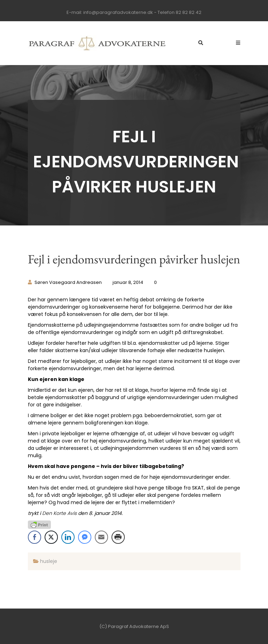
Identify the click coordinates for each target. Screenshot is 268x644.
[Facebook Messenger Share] (85, 537)
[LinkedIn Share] (68, 537)
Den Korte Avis (59, 513)
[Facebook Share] (35, 537)
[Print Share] (118, 537)
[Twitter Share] (51, 537)
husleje (49, 561)
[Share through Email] (101, 537)
